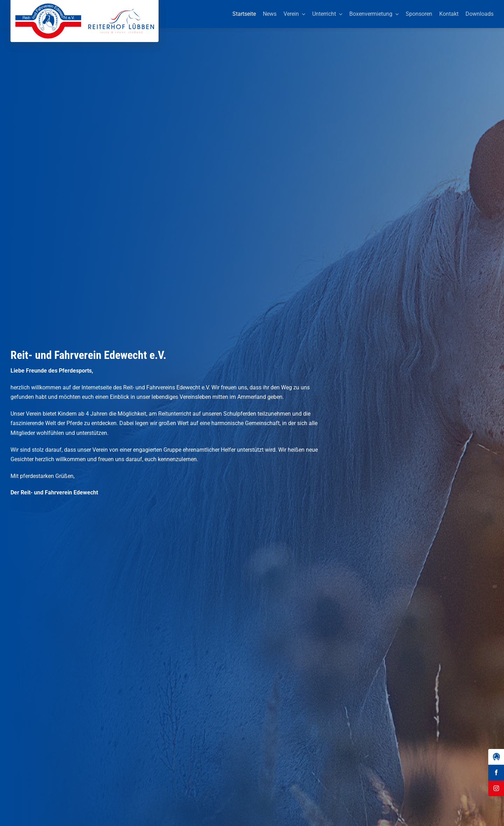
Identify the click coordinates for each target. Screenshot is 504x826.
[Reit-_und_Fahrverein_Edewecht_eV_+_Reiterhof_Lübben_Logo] (85, 6)
